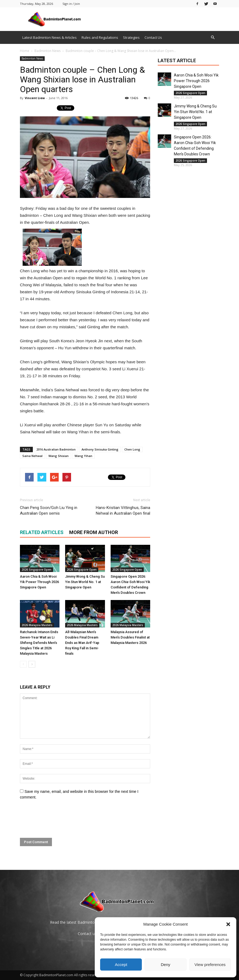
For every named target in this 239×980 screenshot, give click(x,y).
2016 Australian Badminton (56, 449)
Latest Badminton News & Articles (50, 37)
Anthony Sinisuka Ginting (100, 449)
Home (25, 51)
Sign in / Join (71, 4)
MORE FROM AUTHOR (94, 532)
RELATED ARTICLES (42, 532)
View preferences (210, 965)
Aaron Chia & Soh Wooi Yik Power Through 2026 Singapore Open (39, 582)
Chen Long (132, 449)
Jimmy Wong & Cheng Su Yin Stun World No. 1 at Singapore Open (85, 582)
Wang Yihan (83, 456)
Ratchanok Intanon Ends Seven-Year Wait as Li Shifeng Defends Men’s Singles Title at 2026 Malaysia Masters (39, 643)
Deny (165, 965)
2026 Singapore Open (36, 570)
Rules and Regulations (100, 37)
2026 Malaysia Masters (37, 625)
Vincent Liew (35, 98)
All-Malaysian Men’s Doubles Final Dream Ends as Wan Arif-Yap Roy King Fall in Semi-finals (82, 643)
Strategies (131, 37)
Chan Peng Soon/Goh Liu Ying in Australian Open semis (49, 510)
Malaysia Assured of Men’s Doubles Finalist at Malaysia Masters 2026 (130, 637)
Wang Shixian (59, 456)
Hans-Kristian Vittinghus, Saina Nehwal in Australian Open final (123, 510)
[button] (228, 924)
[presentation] (61, 819)
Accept (121, 965)
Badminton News (32, 58)
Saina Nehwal (32, 456)
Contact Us (153, 37)
